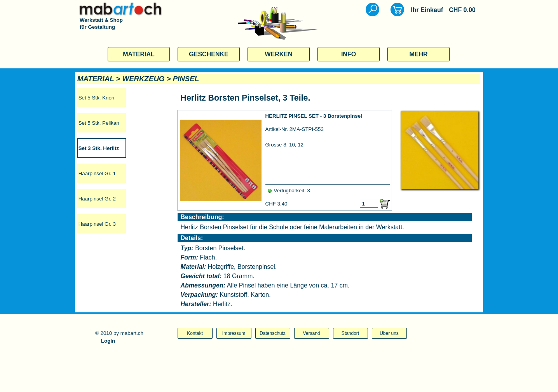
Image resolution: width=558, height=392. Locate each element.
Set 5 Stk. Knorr (97, 98)
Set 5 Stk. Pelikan (99, 123)
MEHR (418, 54)
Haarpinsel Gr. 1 (97, 173)
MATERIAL (139, 54)
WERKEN (278, 54)
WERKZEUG (144, 79)
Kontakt (195, 333)
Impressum (234, 333)
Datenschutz (273, 333)
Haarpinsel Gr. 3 (97, 224)
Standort (350, 333)
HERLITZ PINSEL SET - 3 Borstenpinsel (314, 116)
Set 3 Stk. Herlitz (99, 148)
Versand (311, 333)
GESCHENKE (208, 54)
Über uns (389, 333)
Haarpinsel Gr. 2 (97, 199)
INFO (349, 54)
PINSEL (186, 79)
